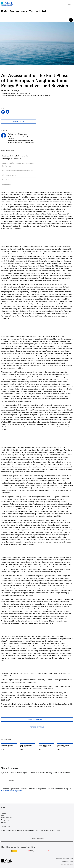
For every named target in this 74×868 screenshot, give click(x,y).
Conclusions (7, 180)
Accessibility (59, 858)
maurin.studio (70, 864)
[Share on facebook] (8, 112)
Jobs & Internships (37, 839)
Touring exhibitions (6, 818)
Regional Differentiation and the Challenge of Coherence (15, 157)
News (3, 811)
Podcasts (4, 813)
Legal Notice (66, 858)
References (7, 185)
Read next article (37, 727)
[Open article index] (71, 20)
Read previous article (37, 719)
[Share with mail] (21, 112)
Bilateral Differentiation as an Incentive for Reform (18, 165)
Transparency (5, 820)
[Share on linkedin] (17, 112)
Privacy (71, 858)
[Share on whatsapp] (12, 112)
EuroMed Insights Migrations (12, 791)
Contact (3, 822)
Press (3, 815)
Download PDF (18, 122)
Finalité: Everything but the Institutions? (18, 171)
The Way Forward (9, 175)
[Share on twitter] (3, 112)
